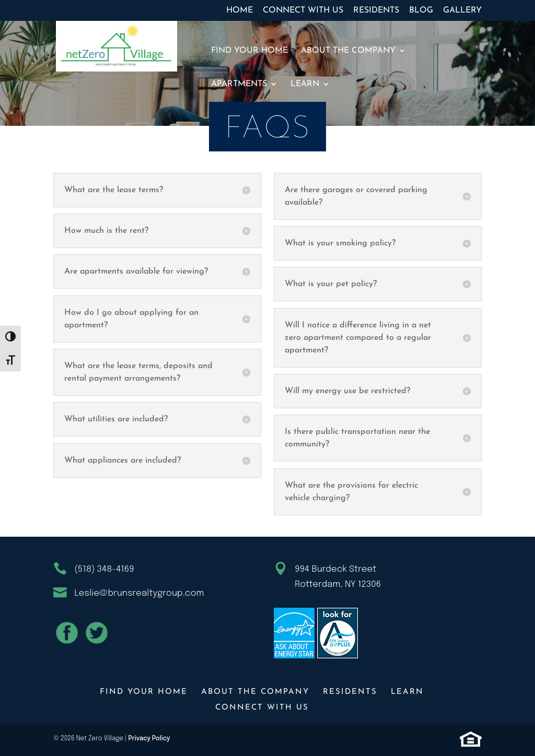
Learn (305, 84)
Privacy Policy (149, 739)
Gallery (462, 10)
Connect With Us (303, 10)
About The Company (348, 51)
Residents (376, 10)
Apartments (239, 84)
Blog (421, 10)
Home (240, 10)
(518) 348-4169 (104, 569)
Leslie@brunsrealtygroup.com (139, 593)
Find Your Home (249, 51)
